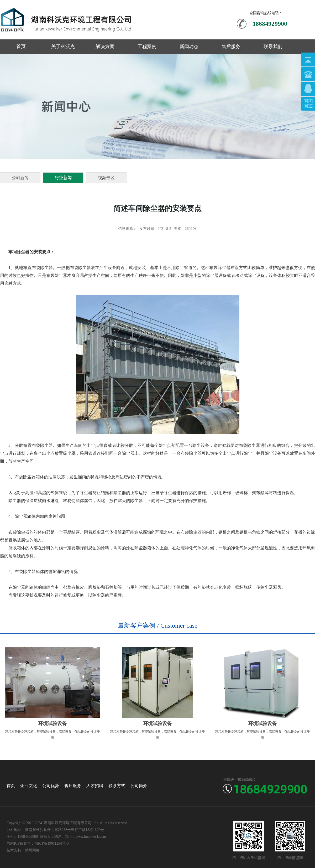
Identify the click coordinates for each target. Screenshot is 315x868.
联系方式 (117, 786)
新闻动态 (189, 47)
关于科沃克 (63, 47)
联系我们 (273, 47)
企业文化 (29, 786)
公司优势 (51, 786)
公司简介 (139, 786)
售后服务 (231, 47)
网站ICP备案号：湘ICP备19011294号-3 (38, 843)
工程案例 (147, 47)
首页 (21, 47)
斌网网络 (32, 850)
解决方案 (105, 47)
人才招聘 (95, 786)
